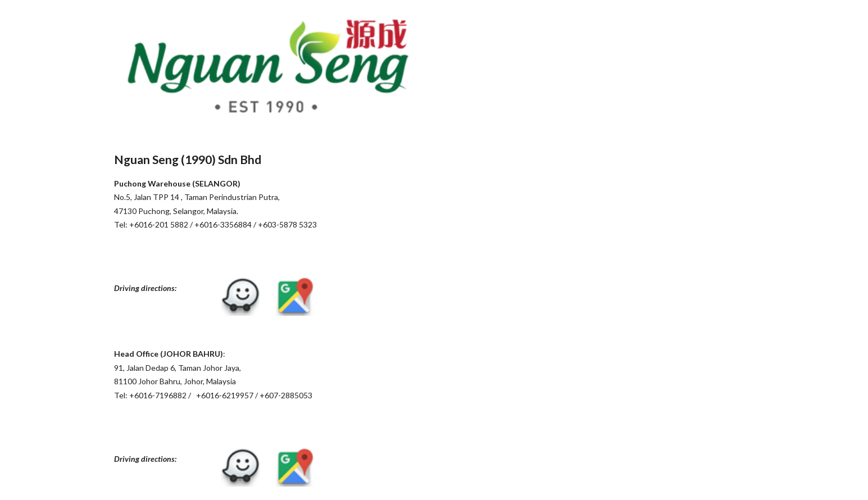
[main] (267, 198)
